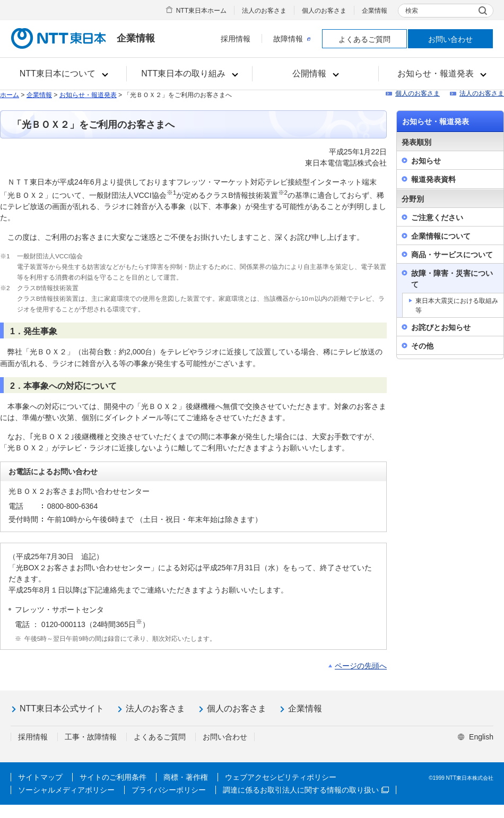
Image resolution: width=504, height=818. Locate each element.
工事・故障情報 (91, 737)
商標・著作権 (186, 777)
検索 (412, 11)
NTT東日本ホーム (201, 11)
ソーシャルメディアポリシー (66, 790)
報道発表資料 (433, 179)
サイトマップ (40, 777)
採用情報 (236, 39)
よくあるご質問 (364, 39)
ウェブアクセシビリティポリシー (281, 777)
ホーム (10, 95)
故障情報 (292, 39)
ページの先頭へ (361, 666)
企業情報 (375, 11)
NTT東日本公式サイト (62, 708)
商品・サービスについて (452, 255)
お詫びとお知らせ (441, 327)
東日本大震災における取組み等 (457, 306)
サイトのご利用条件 (113, 777)
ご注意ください (437, 217)
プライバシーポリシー (169, 790)
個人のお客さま (324, 11)
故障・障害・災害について (452, 279)
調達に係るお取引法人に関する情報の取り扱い (306, 790)
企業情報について (441, 236)
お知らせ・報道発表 (88, 95)
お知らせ (426, 161)
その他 (422, 346)
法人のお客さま (264, 11)
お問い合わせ (450, 39)
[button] (63, 74)
